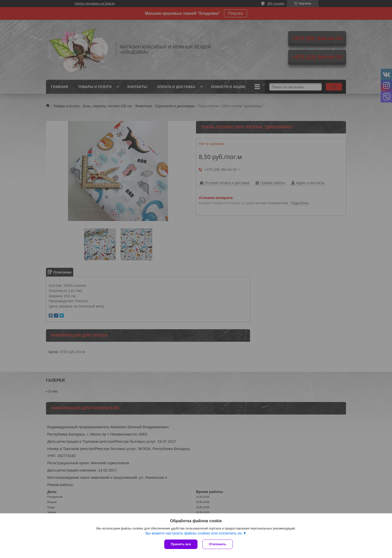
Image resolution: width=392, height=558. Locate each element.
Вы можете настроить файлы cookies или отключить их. (194, 533)
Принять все (181, 544)
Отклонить (218, 544)
